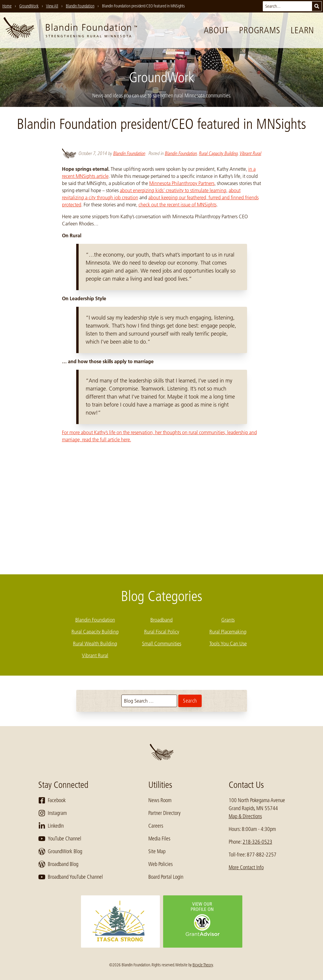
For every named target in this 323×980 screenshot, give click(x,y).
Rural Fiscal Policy (162, 632)
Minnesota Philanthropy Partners (182, 183)
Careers (156, 826)
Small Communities (162, 644)
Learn (302, 30)
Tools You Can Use (228, 644)
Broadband (161, 620)
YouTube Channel (60, 839)
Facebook (52, 800)
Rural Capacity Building (218, 153)
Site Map (157, 851)
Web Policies (160, 864)
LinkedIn (51, 826)
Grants (228, 620)
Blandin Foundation (129, 153)
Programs (260, 30)
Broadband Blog (58, 864)
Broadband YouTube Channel (71, 877)
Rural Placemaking (228, 632)
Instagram (52, 813)
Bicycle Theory (203, 965)
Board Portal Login (166, 877)
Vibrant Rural (250, 153)
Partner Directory (164, 813)
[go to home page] (70, 30)
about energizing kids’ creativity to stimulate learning (173, 190)
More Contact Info (246, 867)
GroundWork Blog (60, 851)
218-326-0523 (257, 842)
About (216, 30)
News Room (160, 800)
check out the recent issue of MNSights (178, 205)
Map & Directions (245, 816)
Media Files (159, 839)
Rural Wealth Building (95, 644)
